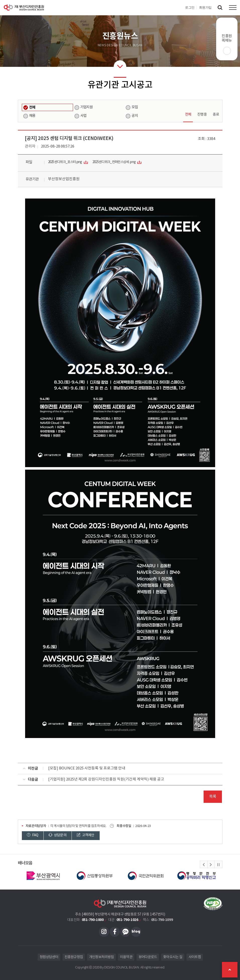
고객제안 (86, 835)
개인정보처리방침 (101, 957)
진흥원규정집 (74, 957)
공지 (135, 116)
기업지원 (86, 107)
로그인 (190, 7)
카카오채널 (125, 932)
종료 (216, 115)
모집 (135, 107)
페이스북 (115, 932)
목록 (213, 797)
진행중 (202, 115)
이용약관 (126, 957)
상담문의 (58, 835)
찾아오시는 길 (173, 957)
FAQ (33, 835)
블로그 (136, 932)
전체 (32, 107)
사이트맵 (195, 957)
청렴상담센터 (49, 957)
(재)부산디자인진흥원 (24, 8)
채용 (32, 116)
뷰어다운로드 (148, 957)
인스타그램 (104, 932)
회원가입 (205, 7)
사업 (83, 116)
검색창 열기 (220, 8)
